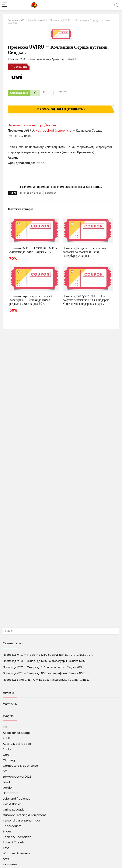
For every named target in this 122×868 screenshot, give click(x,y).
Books (7, 749)
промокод (51, 193)
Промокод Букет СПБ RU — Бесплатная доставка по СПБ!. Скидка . (47, 680)
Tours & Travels (14, 842)
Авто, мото (10, 864)
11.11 (5, 727)
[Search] (116, 5)
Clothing (9, 760)
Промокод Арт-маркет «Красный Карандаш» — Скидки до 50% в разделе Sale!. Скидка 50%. (31, 300)
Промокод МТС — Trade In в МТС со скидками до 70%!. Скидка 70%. (34, 250)
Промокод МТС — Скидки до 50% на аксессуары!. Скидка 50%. (44, 661)
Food (6, 782)
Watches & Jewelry (34, 20)
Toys (6, 848)
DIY (5, 771)
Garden (8, 788)
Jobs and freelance (17, 799)
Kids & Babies (12, 804)
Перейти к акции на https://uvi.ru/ (32, 125)
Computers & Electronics (20, 766)
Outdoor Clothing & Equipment (24, 815)
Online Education (15, 809)
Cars (6, 755)
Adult (7, 738)
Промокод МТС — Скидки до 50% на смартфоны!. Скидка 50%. (44, 673)
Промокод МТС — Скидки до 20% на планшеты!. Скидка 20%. (43, 667)
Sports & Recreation (17, 837)
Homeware (11, 793)
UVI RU (74, 59)
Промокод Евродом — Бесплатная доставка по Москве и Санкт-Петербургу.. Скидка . (84, 252)
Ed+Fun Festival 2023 (17, 777)
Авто (6, 859)
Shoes (7, 831)
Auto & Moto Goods (17, 744)
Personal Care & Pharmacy (22, 820)
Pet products (12, 826)
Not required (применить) (54, 131)
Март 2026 (10, 704)
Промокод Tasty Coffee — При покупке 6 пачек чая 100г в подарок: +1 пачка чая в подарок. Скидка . (86, 300)
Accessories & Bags (17, 733)
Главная (13, 20)
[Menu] (5, 5)
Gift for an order (30, 193)
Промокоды (58, 59)
